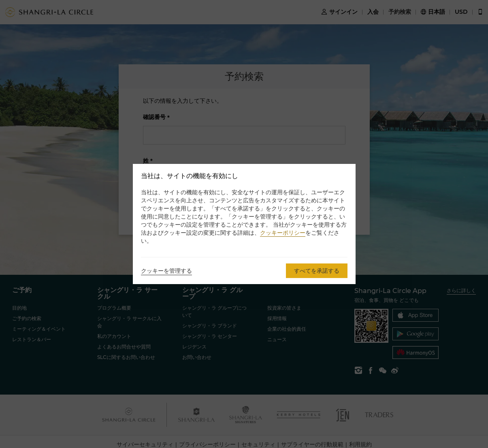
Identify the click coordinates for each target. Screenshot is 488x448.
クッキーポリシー (283, 233)
